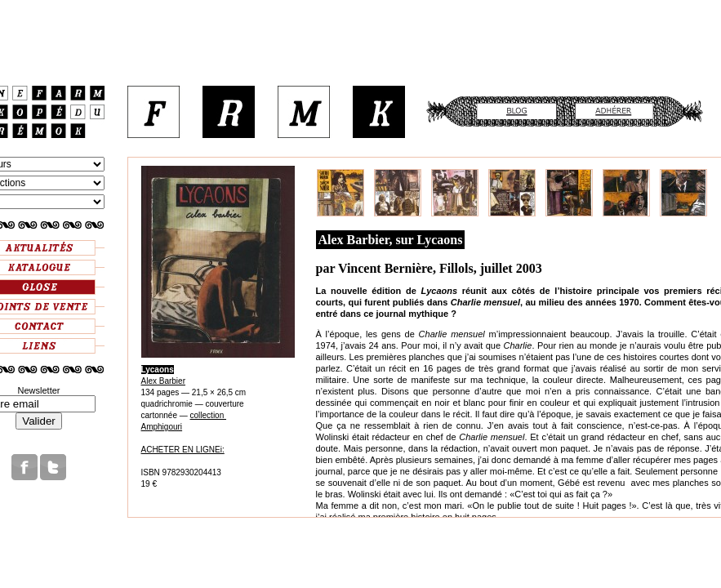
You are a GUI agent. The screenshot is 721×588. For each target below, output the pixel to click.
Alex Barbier (163, 381)
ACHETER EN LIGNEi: (183, 450)
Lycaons (158, 370)
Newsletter (39, 390)
